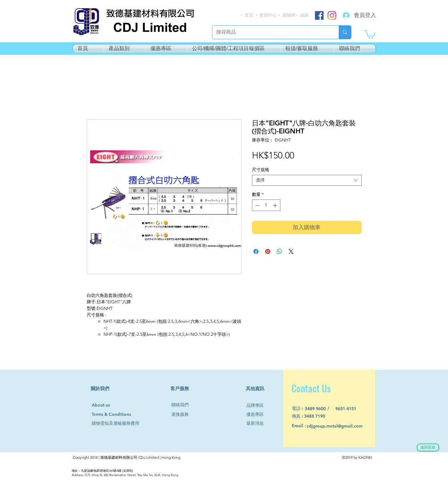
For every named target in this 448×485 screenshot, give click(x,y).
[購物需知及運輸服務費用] (122, 423)
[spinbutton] (266, 205)
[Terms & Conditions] (117, 414)
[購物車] (289, 15)
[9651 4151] (349, 409)
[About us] (104, 405)
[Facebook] (319, 15)
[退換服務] (182, 414)
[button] (370, 34)
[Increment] (276, 205)
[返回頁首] (428, 447)
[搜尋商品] (271, 32)
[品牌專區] (257, 405)
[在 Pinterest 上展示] (268, 251)
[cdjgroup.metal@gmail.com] (343, 426)
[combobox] (307, 180)
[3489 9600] (319, 409)
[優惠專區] (257, 414)
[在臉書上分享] (256, 251)
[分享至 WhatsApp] (279, 251)
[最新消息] (257, 423)
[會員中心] (269, 15)
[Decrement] (257, 205)
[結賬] (305, 15)
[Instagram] (332, 15)
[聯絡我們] (182, 405)
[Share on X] (291, 251)
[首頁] (249, 15)
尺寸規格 (261, 170)
